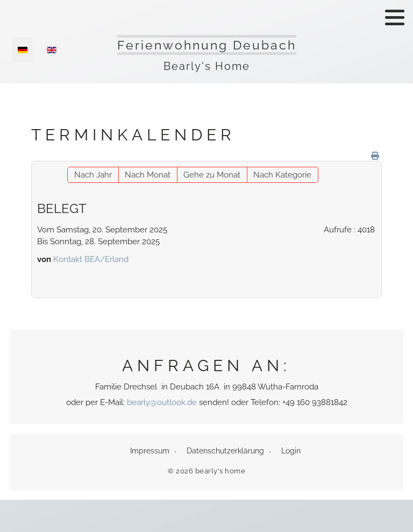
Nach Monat (148, 175)
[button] (395, 17)
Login (291, 451)
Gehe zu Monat (212, 175)
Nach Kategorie (282, 175)
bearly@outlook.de (162, 402)
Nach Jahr (93, 175)
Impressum (150, 451)
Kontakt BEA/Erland (91, 259)
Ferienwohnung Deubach (207, 45)
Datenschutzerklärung (225, 451)
